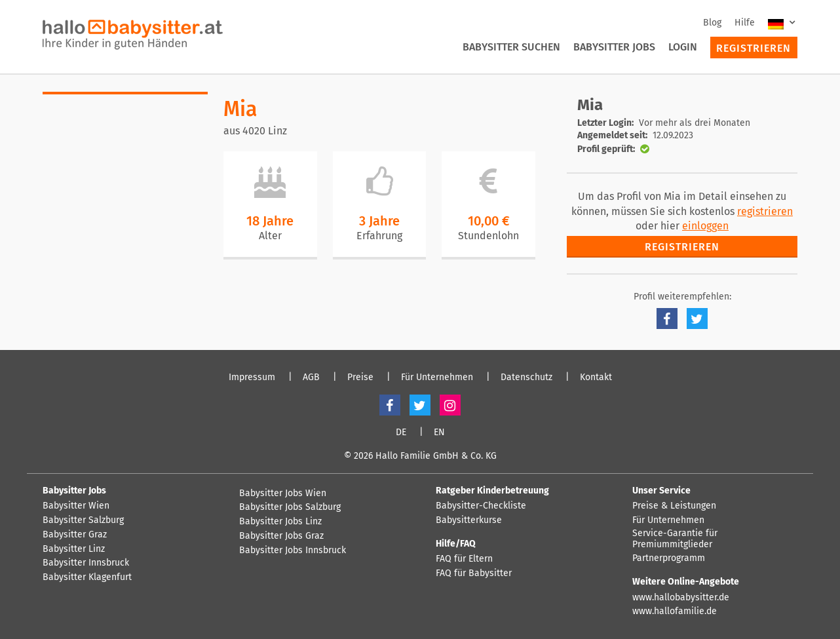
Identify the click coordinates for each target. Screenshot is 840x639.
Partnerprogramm (669, 558)
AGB (311, 378)
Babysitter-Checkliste (481, 506)
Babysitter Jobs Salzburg (290, 507)
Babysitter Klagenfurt (87, 577)
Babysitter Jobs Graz (281, 536)
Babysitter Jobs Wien (283, 494)
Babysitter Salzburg (83, 520)
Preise (360, 378)
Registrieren (754, 48)
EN (439, 433)
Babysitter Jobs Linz (280, 522)
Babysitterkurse (469, 520)
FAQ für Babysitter (474, 573)
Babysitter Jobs (614, 47)
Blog (712, 23)
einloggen (705, 226)
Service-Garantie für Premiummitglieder (675, 539)
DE (401, 433)
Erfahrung (379, 236)
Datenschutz (526, 378)
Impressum (252, 378)
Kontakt (596, 378)
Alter (270, 236)
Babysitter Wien (76, 506)
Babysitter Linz (74, 549)
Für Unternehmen (437, 378)
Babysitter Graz (75, 535)
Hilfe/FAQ (456, 544)
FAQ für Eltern (464, 559)
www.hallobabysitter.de (681, 598)
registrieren (765, 211)
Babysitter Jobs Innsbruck (293, 551)
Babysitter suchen (511, 47)
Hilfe (745, 23)
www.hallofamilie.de (675, 611)
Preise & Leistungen (674, 506)
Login (683, 47)
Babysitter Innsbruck (86, 563)
